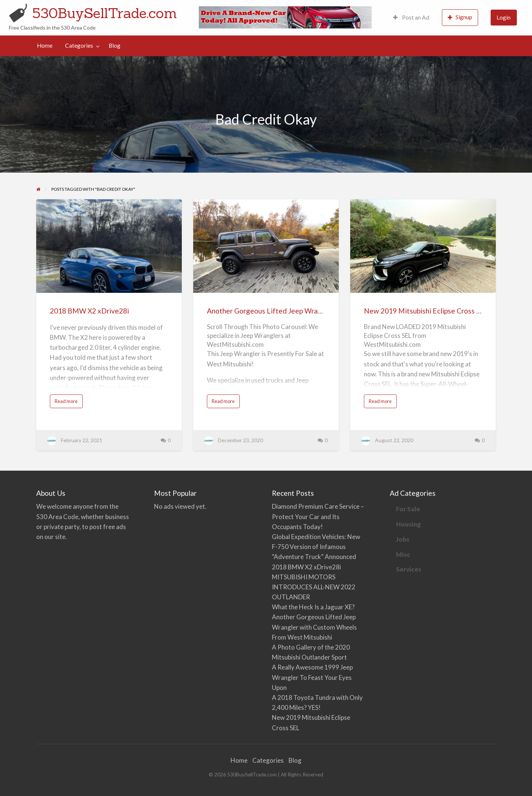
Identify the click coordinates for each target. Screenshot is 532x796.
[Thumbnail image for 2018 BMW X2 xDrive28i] (109, 246)
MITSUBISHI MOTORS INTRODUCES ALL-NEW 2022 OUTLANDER (314, 587)
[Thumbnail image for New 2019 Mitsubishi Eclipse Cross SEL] (423, 246)
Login (504, 17)
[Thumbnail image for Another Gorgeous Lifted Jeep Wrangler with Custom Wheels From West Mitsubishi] (266, 246)
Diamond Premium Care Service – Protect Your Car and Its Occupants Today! (318, 516)
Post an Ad (411, 17)
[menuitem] (411, 18)
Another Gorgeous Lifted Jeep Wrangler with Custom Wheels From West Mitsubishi (314, 627)
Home (45, 45)
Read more (68, 403)
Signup (460, 17)
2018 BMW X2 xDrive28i (89, 311)
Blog (115, 45)
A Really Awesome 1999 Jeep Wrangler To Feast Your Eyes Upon (312, 677)
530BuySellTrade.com (105, 13)
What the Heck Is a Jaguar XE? (313, 607)
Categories (79, 45)
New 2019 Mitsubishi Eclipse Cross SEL (426, 311)
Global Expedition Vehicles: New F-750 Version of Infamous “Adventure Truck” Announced (316, 547)
